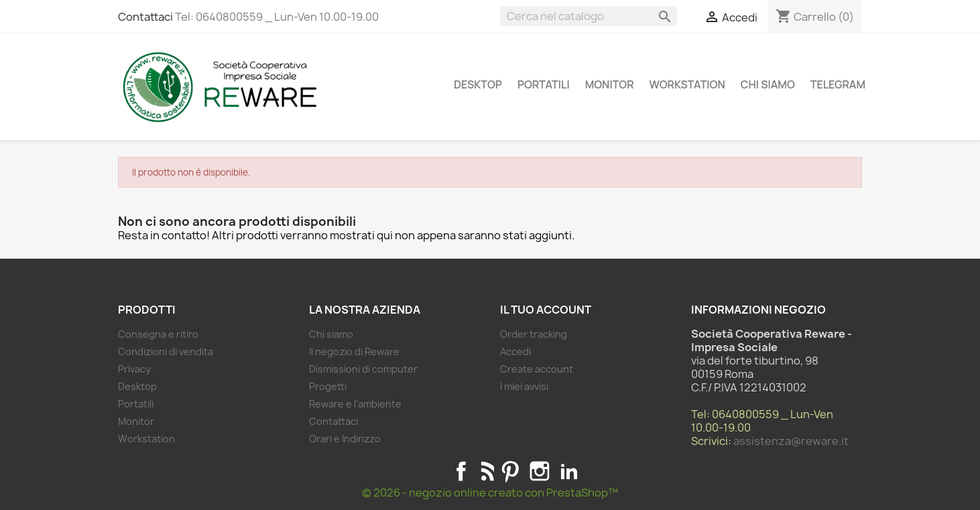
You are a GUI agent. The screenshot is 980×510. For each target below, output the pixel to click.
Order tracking (534, 334)
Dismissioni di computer (363, 369)
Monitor (610, 84)
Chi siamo (768, 84)
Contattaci (145, 17)
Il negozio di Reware (354, 352)
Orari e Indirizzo (345, 439)
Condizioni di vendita (166, 352)
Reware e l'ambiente (355, 404)
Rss (486, 471)
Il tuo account (546, 310)
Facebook (461, 471)
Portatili (544, 84)
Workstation (687, 84)
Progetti (328, 386)
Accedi (515, 352)
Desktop (478, 84)
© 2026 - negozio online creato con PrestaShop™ (490, 493)
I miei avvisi (524, 386)
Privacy (134, 369)
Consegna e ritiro (158, 334)
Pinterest (510, 471)
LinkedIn (569, 471)
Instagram (540, 471)
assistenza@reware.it (791, 441)
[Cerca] (589, 16)
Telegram (838, 84)
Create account (537, 369)
